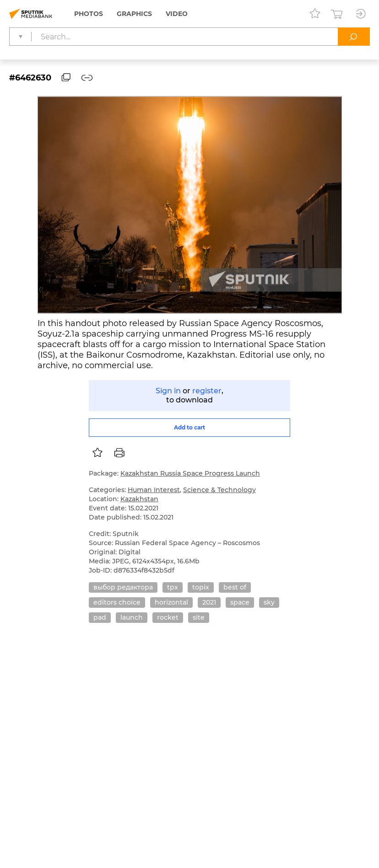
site (199, 617)
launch (132, 617)
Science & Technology (219, 490)
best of (235, 587)
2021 (209, 602)
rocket (168, 617)
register (207, 391)
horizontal (171, 602)
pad (100, 617)
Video (177, 14)
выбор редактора (123, 587)
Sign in (168, 391)
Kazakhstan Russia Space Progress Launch (190, 473)
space (240, 602)
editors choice (117, 602)
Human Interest (154, 490)
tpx (173, 587)
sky (269, 602)
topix (201, 587)
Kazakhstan (139, 499)
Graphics (134, 14)
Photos (89, 14)
